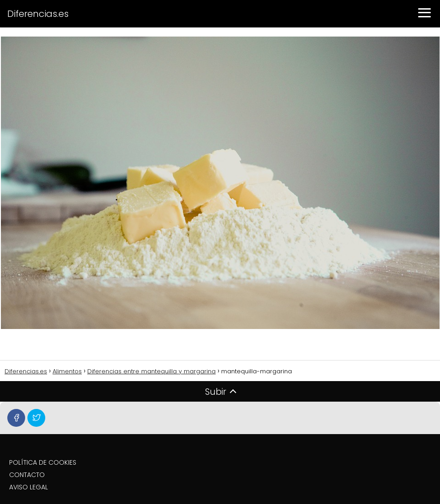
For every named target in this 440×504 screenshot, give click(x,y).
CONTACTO (27, 475)
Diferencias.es (38, 14)
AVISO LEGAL (29, 487)
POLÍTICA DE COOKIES (43, 462)
